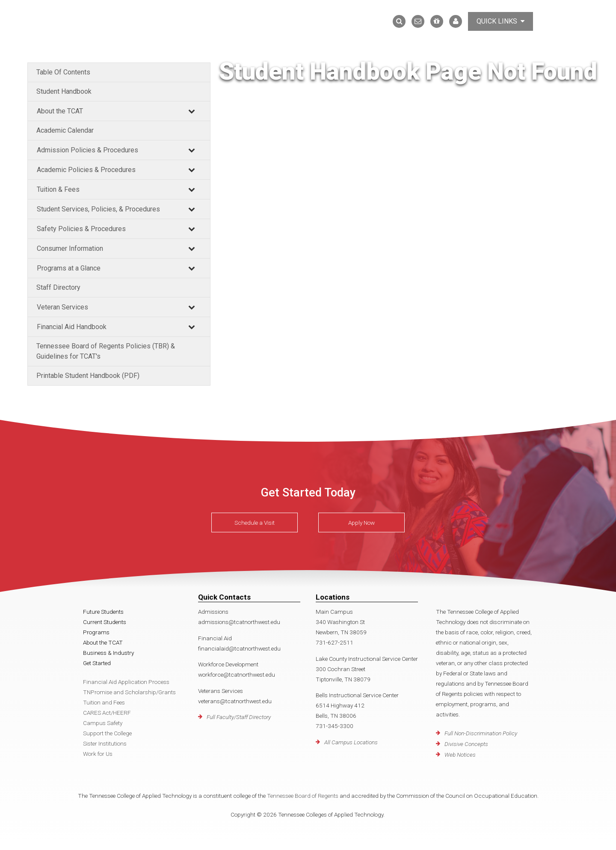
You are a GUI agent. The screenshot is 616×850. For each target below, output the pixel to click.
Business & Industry (108, 653)
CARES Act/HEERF (107, 713)
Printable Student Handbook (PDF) (88, 376)
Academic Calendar (65, 130)
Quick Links (500, 21)
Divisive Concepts (466, 744)
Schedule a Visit (255, 523)
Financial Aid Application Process (126, 682)
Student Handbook (64, 91)
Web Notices (460, 755)
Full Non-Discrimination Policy (481, 733)
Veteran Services (62, 307)
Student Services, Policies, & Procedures (98, 209)
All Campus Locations (351, 742)
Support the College (107, 733)
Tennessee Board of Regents (303, 796)
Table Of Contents (63, 72)
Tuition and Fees (104, 702)
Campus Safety (103, 723)
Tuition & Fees (58, 189)
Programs (96, 632)
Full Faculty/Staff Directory (239, 717)
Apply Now (361, 523)
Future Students (103, 612)
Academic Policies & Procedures (86, 170)
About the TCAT (60, 111)
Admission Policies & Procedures (87, 150)
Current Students (105, 622)
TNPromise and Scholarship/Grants (129, 692)
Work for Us (98, 754)
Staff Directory (58, 287)
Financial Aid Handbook (72, 327)
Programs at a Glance (69, 268)
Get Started (97, 663)
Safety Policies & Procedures (81, 229)
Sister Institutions (105, 743)
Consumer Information (70, 248)
